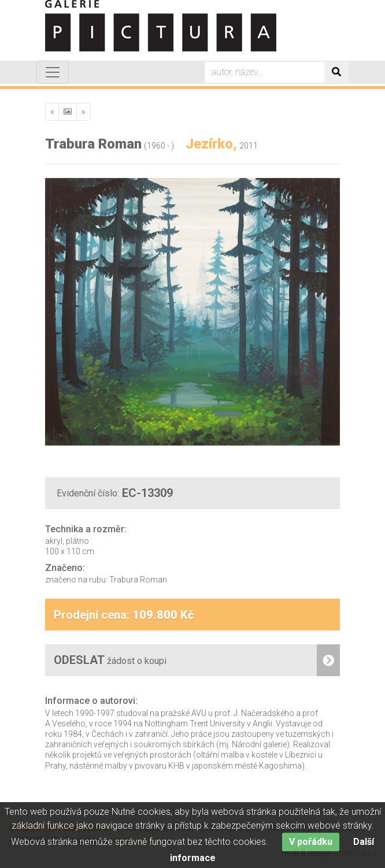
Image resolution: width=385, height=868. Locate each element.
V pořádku (311, 847)
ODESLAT (197, 660)
